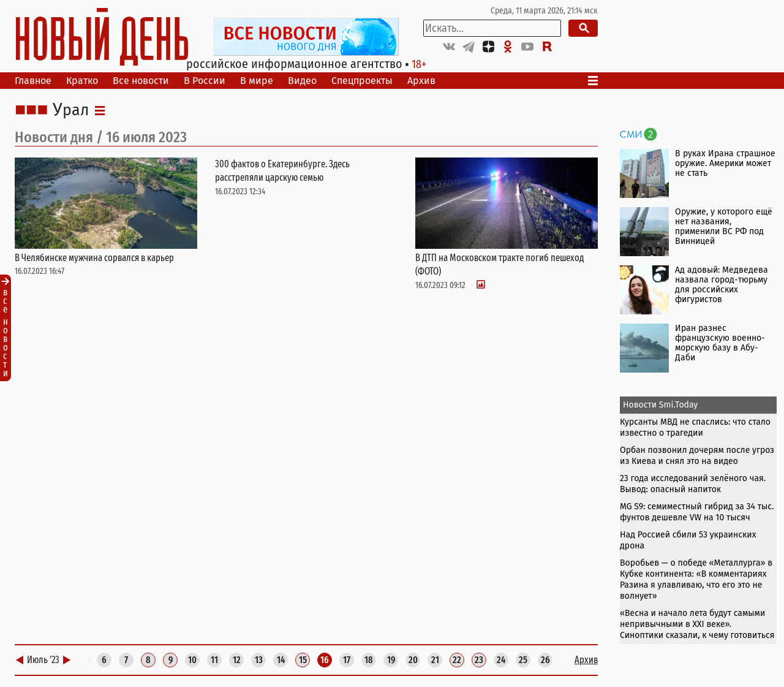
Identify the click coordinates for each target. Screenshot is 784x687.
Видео (302, 81)
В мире (257, 81)
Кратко (82, 81)
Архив (421, 81)
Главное (33, 81)
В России (205, 81)
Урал (71, 110)
